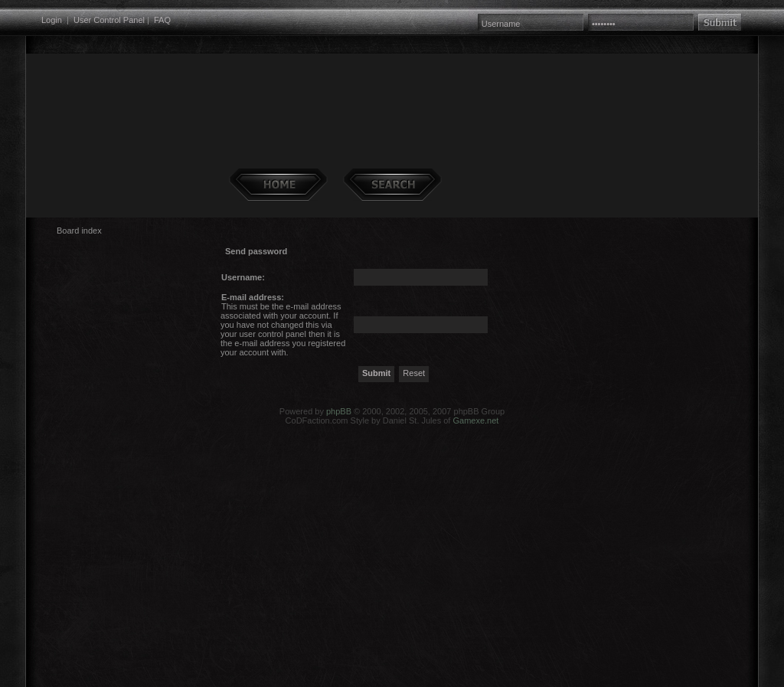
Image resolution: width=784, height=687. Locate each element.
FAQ (162, 20)
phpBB (339, 411)
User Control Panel (109, 20)
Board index (79, 231)
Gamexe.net (475, 420)
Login (52, 20)
